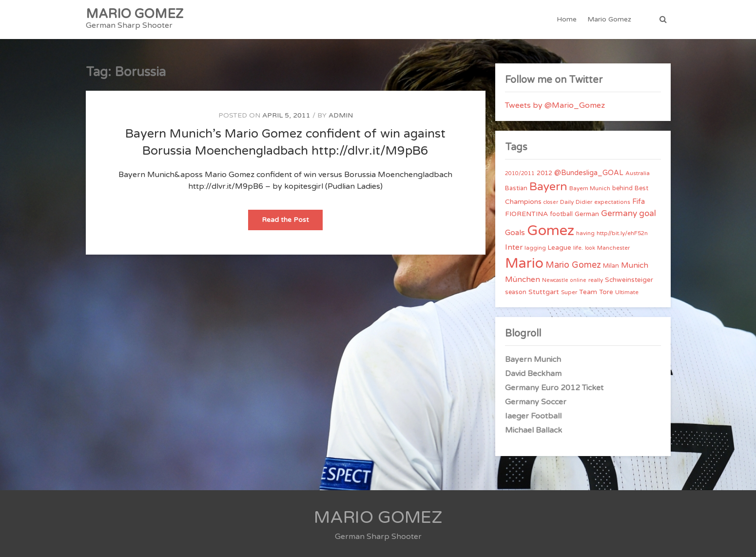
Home (567, 19)
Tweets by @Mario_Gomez (555, 105)
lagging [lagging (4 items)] (535, 248)
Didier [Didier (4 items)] (584, 202)
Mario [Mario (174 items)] (524, 263)
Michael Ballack (533, 430)
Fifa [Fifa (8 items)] (639, 202)
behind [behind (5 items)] (622, 188)
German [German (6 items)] (587, 214)
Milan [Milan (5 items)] (611, 266)
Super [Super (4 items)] (569, 292)
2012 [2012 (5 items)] (544, 173)
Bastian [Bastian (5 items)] (516, 188)
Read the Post (292, 223)
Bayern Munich (533, 359)
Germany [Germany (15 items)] (619, 213)
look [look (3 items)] (590, 248)
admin (341, 115)
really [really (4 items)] (596, 280)
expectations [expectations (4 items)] (612, 202)
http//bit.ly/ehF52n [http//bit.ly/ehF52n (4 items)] (622, 233)
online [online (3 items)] (578, 280)
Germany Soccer (536, 402)
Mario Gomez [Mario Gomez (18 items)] (573, 265)
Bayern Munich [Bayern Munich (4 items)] (590, 188)
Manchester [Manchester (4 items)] (613, 248)
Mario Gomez (609, 19)
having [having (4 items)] (585, 233)
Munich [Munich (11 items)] (635, 265)
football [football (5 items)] (561, 214)
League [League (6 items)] (560, 248)
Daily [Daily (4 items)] (567, 202)
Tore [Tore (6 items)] (606, 292)
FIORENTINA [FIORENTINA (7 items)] (526, 214)
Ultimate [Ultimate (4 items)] (627, 292)
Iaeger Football (533, 416)
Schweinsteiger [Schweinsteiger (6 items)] (629, 280)
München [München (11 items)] (523, 279)
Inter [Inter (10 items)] (514, 247)
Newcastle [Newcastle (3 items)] (555, 280)
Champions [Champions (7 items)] (523, 202)
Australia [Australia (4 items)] (638, 173)
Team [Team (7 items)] (588, 292)
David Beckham (533, 374)
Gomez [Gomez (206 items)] (551, 230)
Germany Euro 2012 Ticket (554, 388)
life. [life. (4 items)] (578, 248)
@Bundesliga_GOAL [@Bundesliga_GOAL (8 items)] (589, 173)
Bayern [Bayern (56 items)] (548, 187)
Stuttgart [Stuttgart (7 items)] (544, 292)
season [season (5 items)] (516, 292)
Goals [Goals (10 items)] (515, 233)
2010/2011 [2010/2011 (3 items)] (520, 173)
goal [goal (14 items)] (648, 213)
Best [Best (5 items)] (641, 188)
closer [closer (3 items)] (551, 202)
